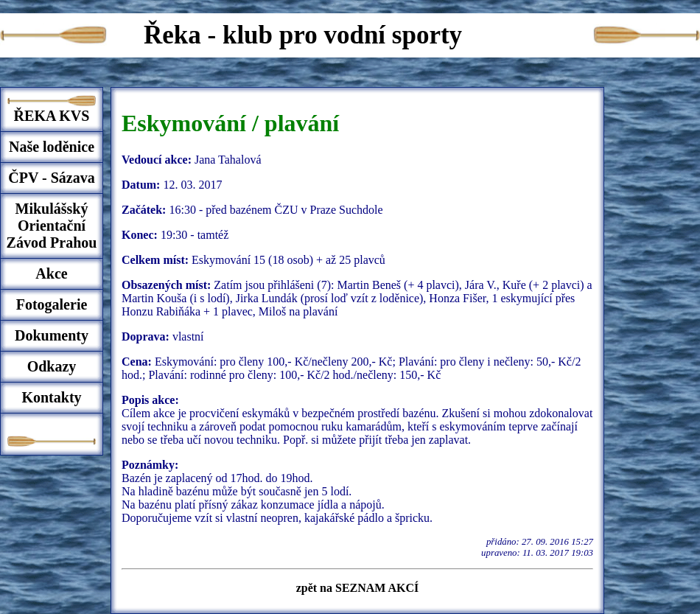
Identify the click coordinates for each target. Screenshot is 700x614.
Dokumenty (52, 335)
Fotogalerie (52, 304)
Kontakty (51, 397)
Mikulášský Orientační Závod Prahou (52, 226)
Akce (51, 273)
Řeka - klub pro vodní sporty (303, 35)
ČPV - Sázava (51, 178)
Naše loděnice (52, 147)
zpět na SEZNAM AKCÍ (358, 588)
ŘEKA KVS (52, 116)
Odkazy (52, 366)
